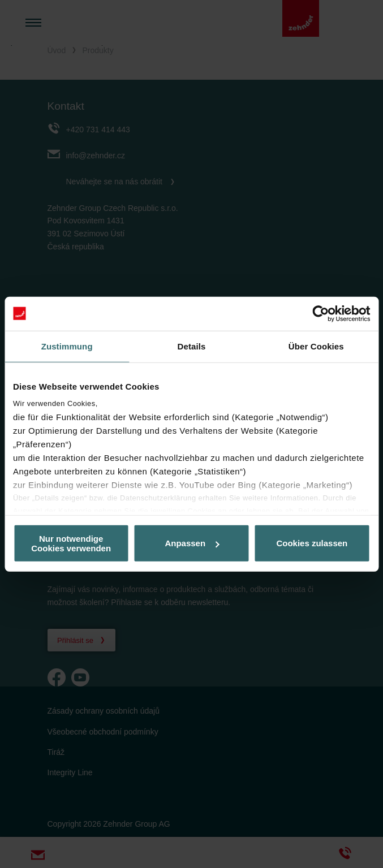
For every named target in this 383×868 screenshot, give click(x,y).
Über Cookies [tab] (316, 346)
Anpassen (192, 543)
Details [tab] (192, 346)
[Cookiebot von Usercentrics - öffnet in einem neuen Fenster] (320, 313)
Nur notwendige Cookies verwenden (71, 543)
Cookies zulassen (312, 543)
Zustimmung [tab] (67, 346)
